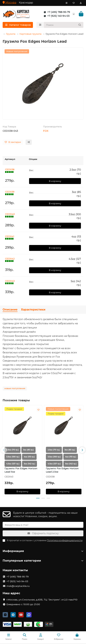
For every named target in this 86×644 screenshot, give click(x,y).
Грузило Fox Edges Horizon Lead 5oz (21, 470)
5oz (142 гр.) (30, 464)
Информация (43, 551)
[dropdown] (67, 3)
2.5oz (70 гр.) (13, 450)
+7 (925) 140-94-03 (56, 16)
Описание (10, 310)
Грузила (11, 34)
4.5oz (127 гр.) (13, 464)
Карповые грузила (30, 34)
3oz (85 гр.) (28, 450)
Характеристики (33, 310)
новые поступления (15, 388)
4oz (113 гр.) (29, 457)
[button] (4, 450)
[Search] (64, 25)
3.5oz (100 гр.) (13, 457)
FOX (46, 131)
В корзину (55, 181)
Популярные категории (43, 561)
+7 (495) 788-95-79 (56, 12)
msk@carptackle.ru (18, 586)
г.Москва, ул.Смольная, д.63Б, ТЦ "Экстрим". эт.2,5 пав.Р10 (42, 600)
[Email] (43, 525)
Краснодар (26, 3)
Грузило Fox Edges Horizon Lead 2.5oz (62, 470)
